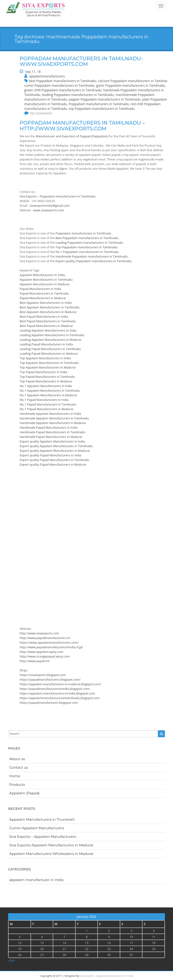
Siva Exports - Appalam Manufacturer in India (107, 976)
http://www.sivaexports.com (63, 129)
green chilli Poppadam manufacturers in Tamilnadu (63, 90)
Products (17, 785)
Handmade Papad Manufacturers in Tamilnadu (53, 432)
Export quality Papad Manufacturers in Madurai (53, 464)
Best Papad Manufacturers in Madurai (46, 326)
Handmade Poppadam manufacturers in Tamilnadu (92, 256)
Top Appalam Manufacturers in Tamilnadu (49, 363)
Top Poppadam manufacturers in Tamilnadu (87, 247)
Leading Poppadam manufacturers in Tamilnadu (90, 243)
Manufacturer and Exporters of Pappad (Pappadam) (72, 136)
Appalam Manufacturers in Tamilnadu (46, 280)
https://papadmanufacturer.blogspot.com (49, 703)
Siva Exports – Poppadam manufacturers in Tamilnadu (58, 196)
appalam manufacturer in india (36, 880)
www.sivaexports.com (49, 210)
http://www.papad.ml (35, 661)
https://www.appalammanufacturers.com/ (49, 642)
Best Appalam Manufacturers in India (46, 303)
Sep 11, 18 (33, 72)
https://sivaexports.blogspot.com (43, 675)
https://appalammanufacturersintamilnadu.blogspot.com (60, 698)
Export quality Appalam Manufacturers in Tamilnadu (56, 446)
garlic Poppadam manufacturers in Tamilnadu (131, 85)
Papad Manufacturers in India (40, 289)
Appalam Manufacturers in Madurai (45, 284)
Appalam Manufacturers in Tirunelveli (42, 819)
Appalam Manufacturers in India (42, 275)
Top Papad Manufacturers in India (43, 372)
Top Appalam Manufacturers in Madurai (48, 367)
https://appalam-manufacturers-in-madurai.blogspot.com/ (60, 684)
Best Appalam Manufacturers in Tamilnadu (50, 307)
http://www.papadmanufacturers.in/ (45, 638)
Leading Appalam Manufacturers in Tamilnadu (52, 335)
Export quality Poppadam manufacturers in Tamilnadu (94, 261)
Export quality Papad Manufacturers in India (50, 455)
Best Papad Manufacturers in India (44, 316)
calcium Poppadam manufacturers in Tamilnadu (134, 81)
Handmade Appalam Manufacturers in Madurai (53, 423)
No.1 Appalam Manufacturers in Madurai (48, 395)
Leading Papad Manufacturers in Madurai (49, 353)
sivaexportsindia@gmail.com (50, 206)
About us (17, 759)
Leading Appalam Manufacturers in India (48, 330)
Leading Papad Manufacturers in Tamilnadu (50, 349)
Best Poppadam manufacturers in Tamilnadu (87, 238)
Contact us (19, 767)
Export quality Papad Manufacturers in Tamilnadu (54, 460)
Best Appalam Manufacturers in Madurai (48, 312)
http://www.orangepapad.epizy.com (45, 656)
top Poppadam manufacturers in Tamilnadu (102, 109)
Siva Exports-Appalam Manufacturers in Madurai (51, 845)
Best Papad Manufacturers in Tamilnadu (48, 321)
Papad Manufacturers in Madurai (43, 298)
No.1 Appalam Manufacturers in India (46, 386)
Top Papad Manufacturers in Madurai (46, 381)
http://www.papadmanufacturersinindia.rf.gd (51, 647)
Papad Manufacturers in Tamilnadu (44, 293)
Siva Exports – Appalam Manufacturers (43, 837)
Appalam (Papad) (24, 793)
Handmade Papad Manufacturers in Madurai (51, 437)
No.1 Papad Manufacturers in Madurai (46, 409)
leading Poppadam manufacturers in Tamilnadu (78, 95)
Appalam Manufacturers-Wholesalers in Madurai (51, 854)
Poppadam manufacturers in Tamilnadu (99, 104)
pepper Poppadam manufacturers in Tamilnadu (105, 99)
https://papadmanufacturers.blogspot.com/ (50, 679)
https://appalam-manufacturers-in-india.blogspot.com (57, 693)
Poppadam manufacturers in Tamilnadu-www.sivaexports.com (81, 61)
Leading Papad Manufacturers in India (46, 344)
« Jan (11, 960)
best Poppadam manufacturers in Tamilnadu (63, 81)
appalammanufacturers (47, 76)
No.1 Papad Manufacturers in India (44, 400)
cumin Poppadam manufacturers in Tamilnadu (59, 85)
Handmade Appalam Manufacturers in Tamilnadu (54, 418)
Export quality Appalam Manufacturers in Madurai (55, 451)
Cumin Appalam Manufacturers (37, 828)
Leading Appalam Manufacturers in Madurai (50, 340)
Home (15, 776)
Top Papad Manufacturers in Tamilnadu (47, 377)
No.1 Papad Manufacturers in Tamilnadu (48, 404)
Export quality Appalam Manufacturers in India (52, 441)
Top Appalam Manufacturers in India (45, 358)
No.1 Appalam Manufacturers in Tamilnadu (50, 390)
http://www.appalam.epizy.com (42, 652)
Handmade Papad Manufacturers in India (49, 427)
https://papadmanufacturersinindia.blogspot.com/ (55, 689)
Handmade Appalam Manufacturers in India (50, 414)
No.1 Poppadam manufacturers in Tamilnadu (87, 252)
